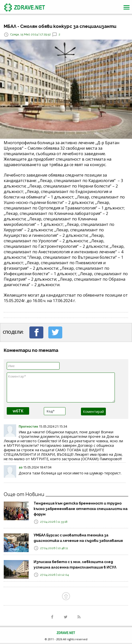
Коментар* (61, 387)
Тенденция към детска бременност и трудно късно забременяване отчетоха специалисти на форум (81, 509)
